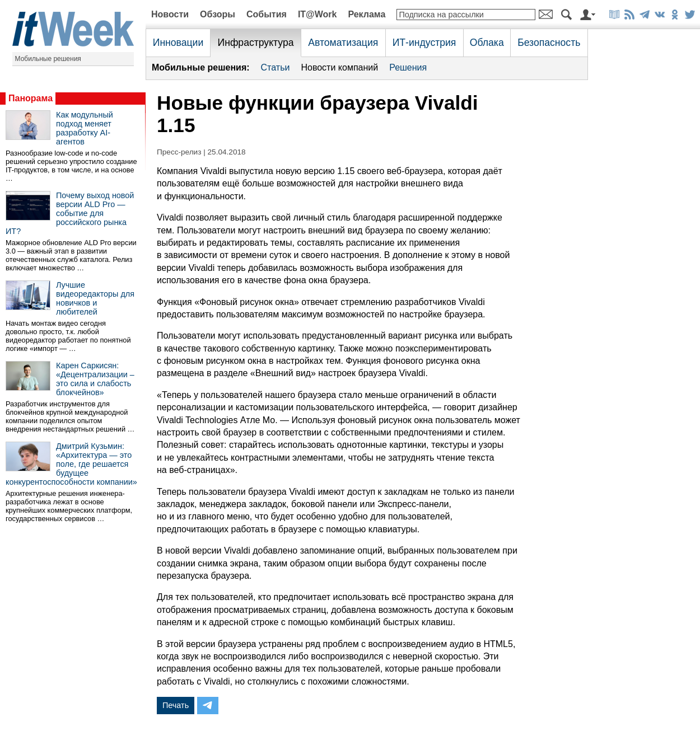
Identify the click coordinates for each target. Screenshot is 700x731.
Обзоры (218, 14)
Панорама (31, 98)
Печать (176, 705)
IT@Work (318, 14)
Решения (408, 67)
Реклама (367, 14)
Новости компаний (339, 67)
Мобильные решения (48, 59)
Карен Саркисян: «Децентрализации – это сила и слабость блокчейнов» (95, 379)
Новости (170, 14)
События (267, 14)
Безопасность (549, 43)
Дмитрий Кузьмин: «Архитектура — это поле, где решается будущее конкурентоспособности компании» (71, 464)
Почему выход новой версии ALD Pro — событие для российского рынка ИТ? (70, 213)
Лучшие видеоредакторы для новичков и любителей (95, 298)
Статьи (276, 67)
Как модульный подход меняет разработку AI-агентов (85, 128)
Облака (487, 43)
